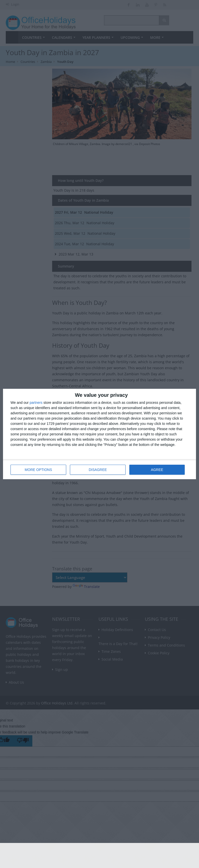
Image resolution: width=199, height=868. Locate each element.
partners (36, 403)
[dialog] (100, 434)
